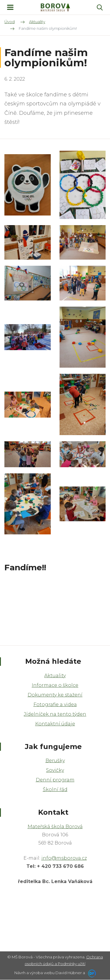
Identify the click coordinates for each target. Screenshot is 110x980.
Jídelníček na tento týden (55, 714)
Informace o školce (55, 685)
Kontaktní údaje (55, 724)
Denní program (55, 780)
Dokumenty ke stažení (55, 695)
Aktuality (55, 676)
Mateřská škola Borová (55, 827)
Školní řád (55, 789)
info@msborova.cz (64, 858)
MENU (10, 7)
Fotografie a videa (55, 704)
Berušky (55, 761)
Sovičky (55, 770)
